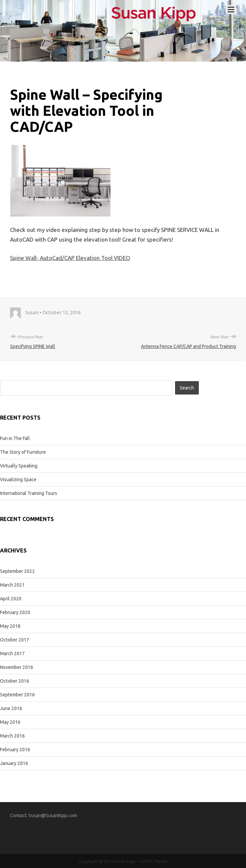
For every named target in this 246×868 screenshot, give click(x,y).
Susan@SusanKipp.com (53, 815)
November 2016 (17, 667)
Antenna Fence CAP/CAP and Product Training (188, 346)
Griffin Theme (154, 861)
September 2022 (17, 571)
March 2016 (12, 736)
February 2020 (15, 612)
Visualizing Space (18, 480)
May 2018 (10, 626)
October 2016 (15, 681)
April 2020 (11, 599)
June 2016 (11, 708)
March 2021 (12, 585)
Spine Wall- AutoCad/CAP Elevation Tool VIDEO (70, 258)
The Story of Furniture (23, 452)
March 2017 (12, 654)
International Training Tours (29, 493)
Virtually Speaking (19, 466)
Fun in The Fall (15, 438)
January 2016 (14, 763)
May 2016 (10, 722)
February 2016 (15, 750)
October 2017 (15, 640)
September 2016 (17, 695)
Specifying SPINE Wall (33, 346)
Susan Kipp (125, 861)
